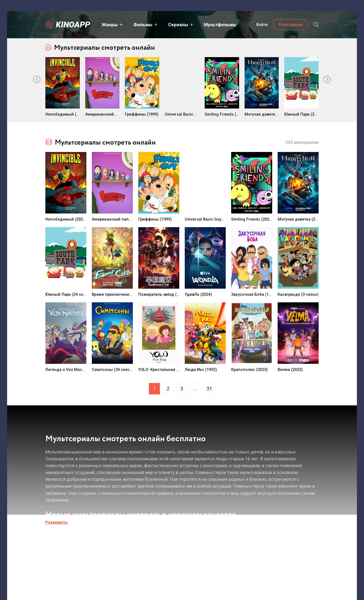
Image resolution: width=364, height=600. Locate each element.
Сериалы (178, 25)
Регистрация (291, 25)
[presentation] (37, 80)
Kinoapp (73, 24)
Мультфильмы (220, 25)
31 (209, 389)
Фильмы (142, 25)
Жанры (109, 25)
